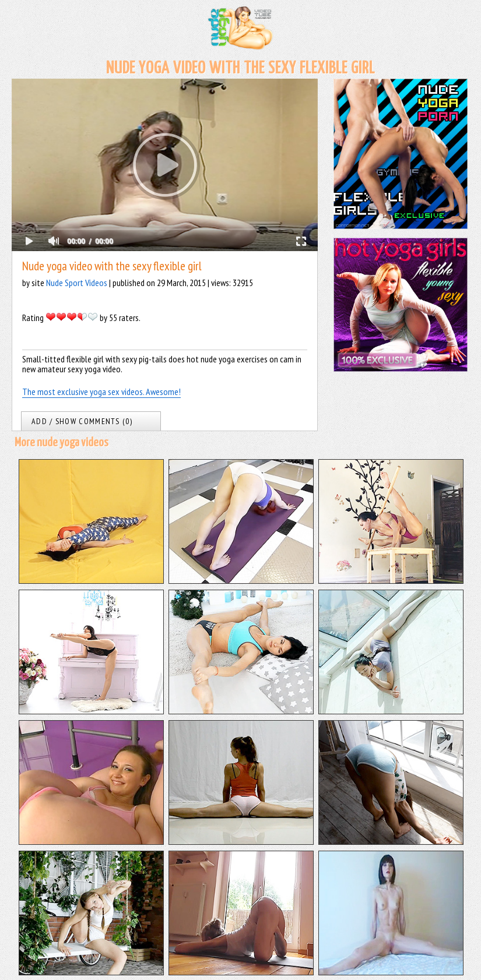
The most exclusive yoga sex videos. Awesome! (101, 392)
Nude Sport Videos (77, 283)
